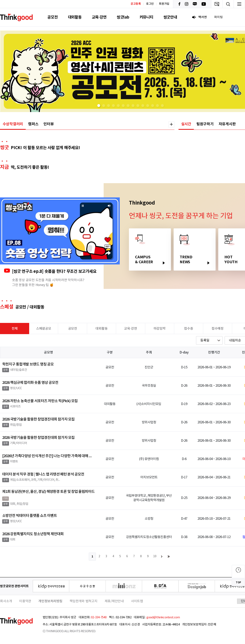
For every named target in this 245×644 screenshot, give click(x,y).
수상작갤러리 (13, 124)
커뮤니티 (146, 17)
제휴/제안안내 (114, 601)
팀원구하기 (205, 124)
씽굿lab (123, 17)
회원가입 (164, 4)
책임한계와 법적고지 (84, 601)
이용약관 (25, 601)
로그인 (150, 4)
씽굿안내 (170, 17)
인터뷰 (49, 124)
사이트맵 (137, 601)
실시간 (186, 124)
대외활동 (75, 17)
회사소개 (6, 601)
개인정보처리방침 (50, 601)
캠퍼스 (33, 124)
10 (155, 556)
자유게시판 (227, 124)
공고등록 (136, 4)
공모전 (52, 17)
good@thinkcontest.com (163, 617)
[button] (99, 106)
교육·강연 (99, 17)
